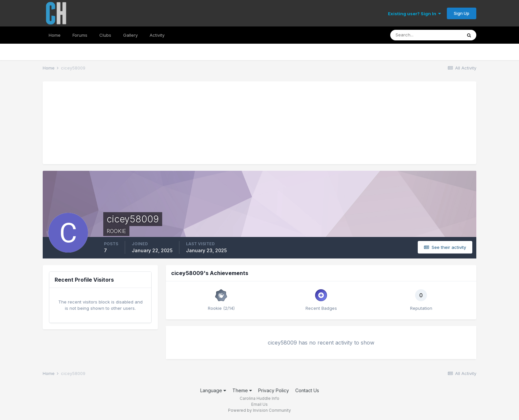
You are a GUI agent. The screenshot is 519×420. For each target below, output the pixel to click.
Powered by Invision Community (259, 410)
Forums (80, 35)
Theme (242, 390)
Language (213, 390)
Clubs (105, 35)
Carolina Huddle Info (259, 398)
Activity (157, 35)
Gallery (130, 35)
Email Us (259, 404)
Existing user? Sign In (414, 14)
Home (55, 35)
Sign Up (462, 13)
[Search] (426, 35)
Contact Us (307, 390)
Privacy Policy (274, 390)
